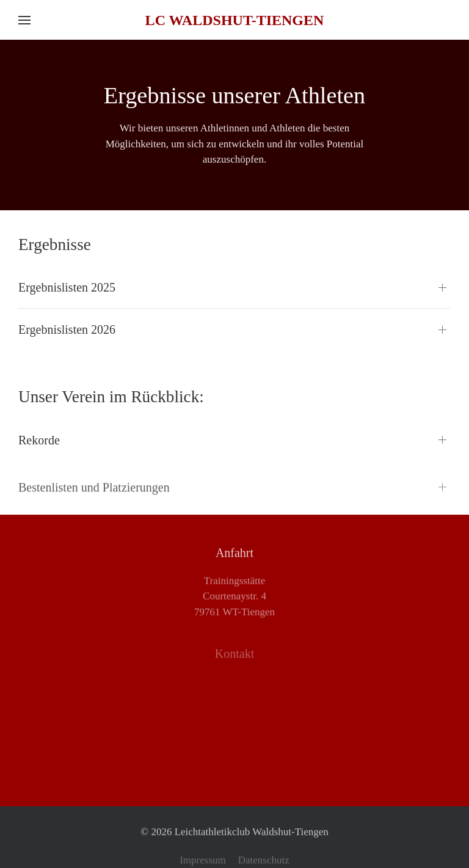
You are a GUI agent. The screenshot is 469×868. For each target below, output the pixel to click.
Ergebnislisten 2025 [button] (67, 287)
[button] (24, 20)
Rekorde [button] (39, 440)
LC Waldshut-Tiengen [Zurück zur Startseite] (235, 20)
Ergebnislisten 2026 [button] (67, 329)
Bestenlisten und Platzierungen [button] (94, 495)
